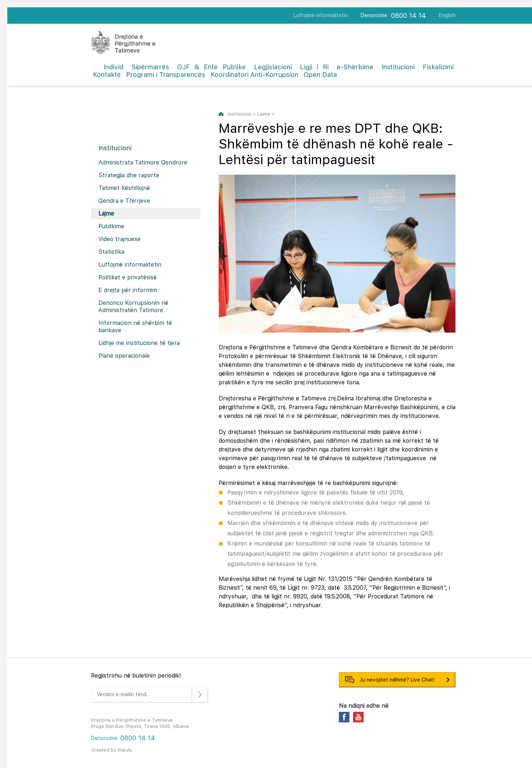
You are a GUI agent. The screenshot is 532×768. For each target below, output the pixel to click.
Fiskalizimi (438, 67)
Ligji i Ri (314, 67)
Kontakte (107, 75)
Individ (114, 67)
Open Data (320, 75)
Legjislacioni (273, 67)
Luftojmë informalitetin (321, 15)
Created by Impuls (112, 750)
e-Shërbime (355, 67)
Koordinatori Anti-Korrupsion (255, 75)
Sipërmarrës (150, 67)
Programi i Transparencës (166, 75)
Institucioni (398, 67)
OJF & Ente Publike (212, 67)
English (447, 15)
